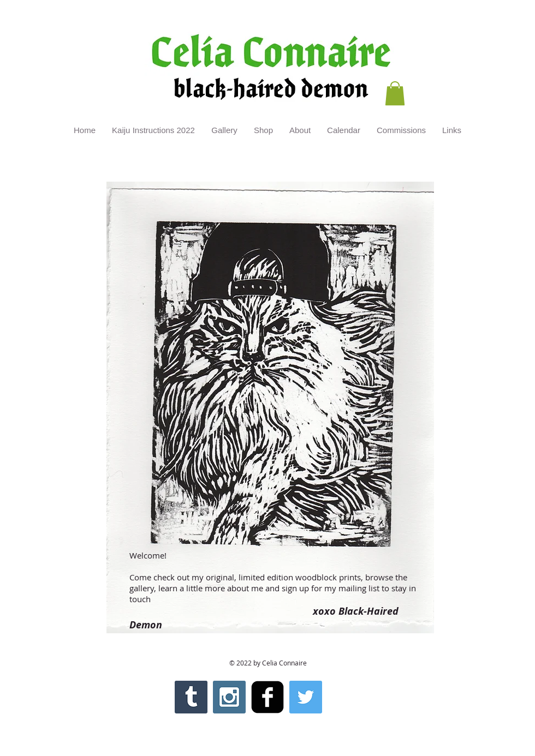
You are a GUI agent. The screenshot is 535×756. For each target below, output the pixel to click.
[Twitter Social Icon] (306, 697)
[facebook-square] (267, 697)
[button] (395, 93)
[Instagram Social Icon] (229, 697)
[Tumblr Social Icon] (191, 697)
